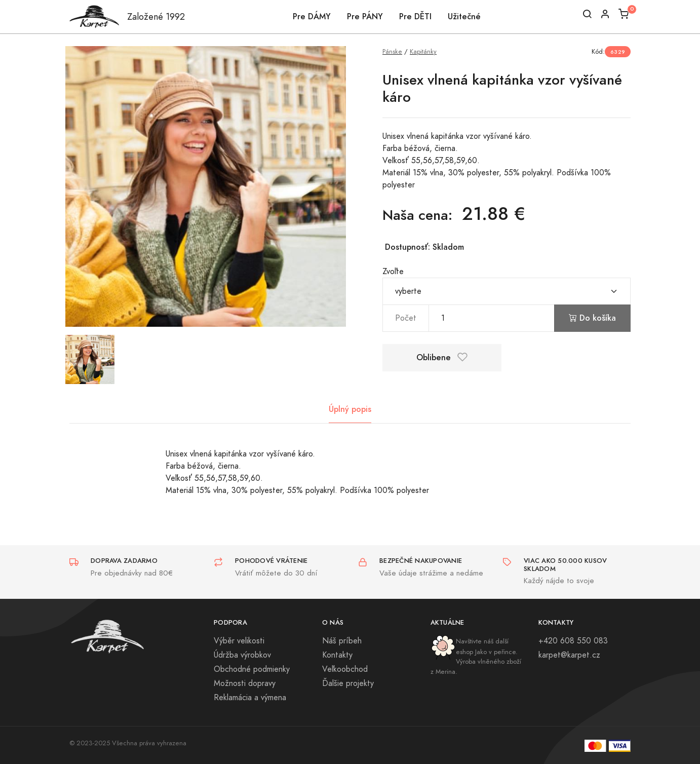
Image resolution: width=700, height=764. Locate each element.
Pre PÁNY (365, 16)
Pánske (392, 51)
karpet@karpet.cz (569, 655)
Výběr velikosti (239, 641)
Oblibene (442, 357)
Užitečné (464, 16)
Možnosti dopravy (245, 683)
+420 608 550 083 (573, 641)
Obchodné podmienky (252, 669)
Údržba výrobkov (242, 655)
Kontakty (337, 655)
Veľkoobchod (345, 669)
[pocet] (492, 318)
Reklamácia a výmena (250, 698)
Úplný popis (350, 409)
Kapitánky (423, 51)
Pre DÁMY (312, 16)
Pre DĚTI (415, 16)
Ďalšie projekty (348, 683)
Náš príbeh (342, 641)
